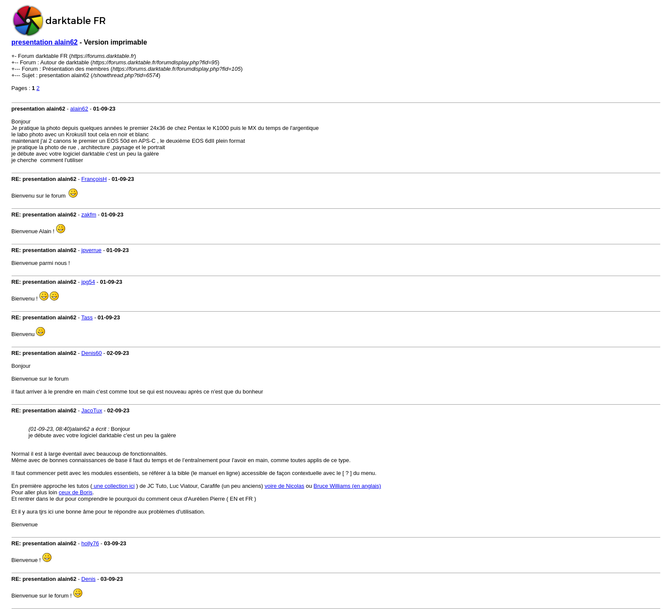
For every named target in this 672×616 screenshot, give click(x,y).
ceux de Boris (76, 492)
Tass (87, 317)
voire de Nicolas (284, 486)
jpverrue (91, 250)
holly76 (90, 543)
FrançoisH (94, 179)
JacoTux (92, 410)
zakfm (89, 215)
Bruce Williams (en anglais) (348, 486)
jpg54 (88, 282)
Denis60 (92, 353)
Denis (88, 579)
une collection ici (114, 486)
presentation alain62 (45, 42)
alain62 (79, 109)
